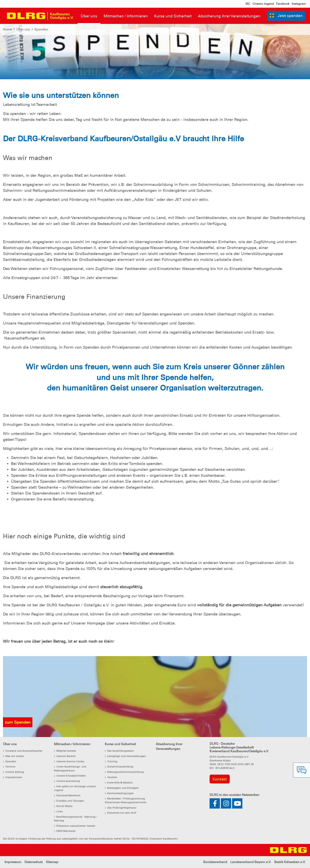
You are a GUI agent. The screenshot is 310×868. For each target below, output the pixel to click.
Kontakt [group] (220, 779)
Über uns (23, 29)
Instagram (299, 4)
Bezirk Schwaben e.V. (290, 862)
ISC (248, 4)
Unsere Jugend (263, 4)
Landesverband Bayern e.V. (251, 862)
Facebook (283, 4)
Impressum (13, 862)
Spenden (41, 29)
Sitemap (52, 862)
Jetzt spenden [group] (286, 16)
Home (8, 29)
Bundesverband (215, 862)
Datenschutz (34, 862)
